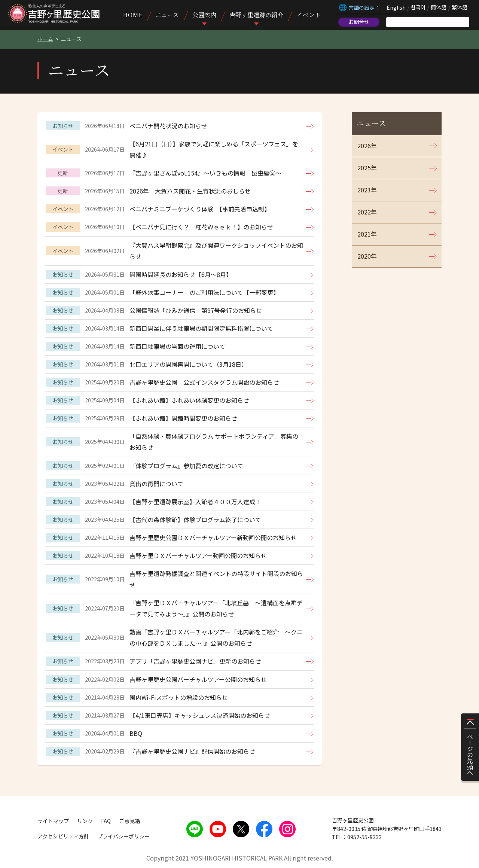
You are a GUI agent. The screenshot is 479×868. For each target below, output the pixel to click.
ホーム (45, 39)
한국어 (418, 7)
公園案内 (204, 15)
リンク (85, 821)
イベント (309, 15)
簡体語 (439, 7)
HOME (132, 15)
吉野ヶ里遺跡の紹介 (256, 15)
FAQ (106, 821)
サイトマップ (53, 821)
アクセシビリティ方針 (63, 836)
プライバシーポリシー (123, 836)
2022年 (367, 212)
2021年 (367, 234)
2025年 (367, 168)
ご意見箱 (129, 821)
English (396, 7)
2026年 (367, 146)
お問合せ (359, 22)
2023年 (367, 190)
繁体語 (460, 7)
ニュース (167, 15)
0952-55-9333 (364, 837)
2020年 (367, 256)
